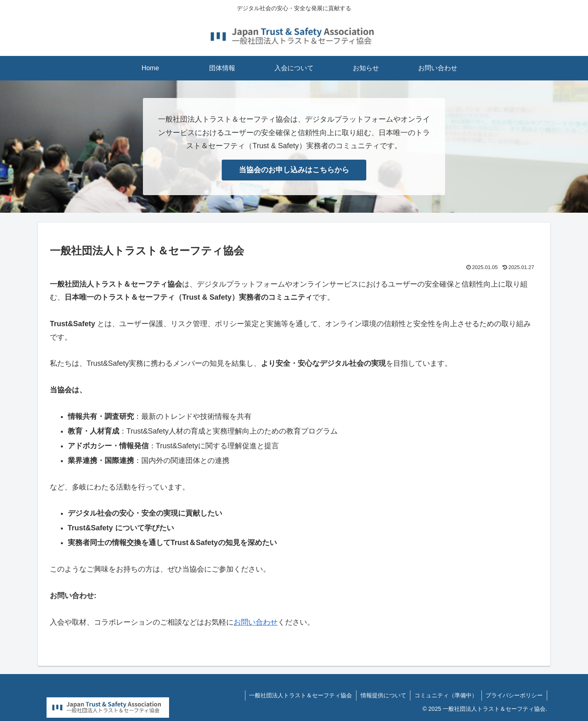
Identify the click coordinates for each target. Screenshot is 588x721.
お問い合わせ (256, 622)
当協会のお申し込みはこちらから (294, 170)
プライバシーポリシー (514, 695)
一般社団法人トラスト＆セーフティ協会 (300, 695)
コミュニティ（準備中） (445, 695)
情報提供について (383, 695)
